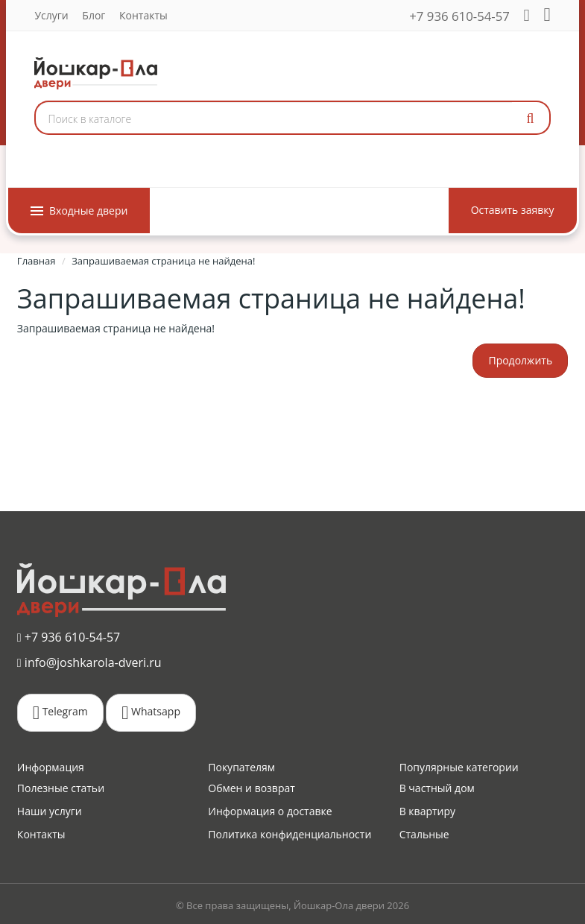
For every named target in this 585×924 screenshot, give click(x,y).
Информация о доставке (270, 811)
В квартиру (427, 811)
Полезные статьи (61, 788)
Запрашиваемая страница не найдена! (163, 261)
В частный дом (437, 788)
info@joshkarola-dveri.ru (89, 662)
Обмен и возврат (252, 788)
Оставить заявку (513, 210)
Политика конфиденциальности (290, 834)
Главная (37, 261)
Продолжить (520, 360)
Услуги (51, 15)
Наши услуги (50, 811)
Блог (94, 15)
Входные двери (79, 211)
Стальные (424, 834)
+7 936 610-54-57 (460, 16)
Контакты (143, 15)
